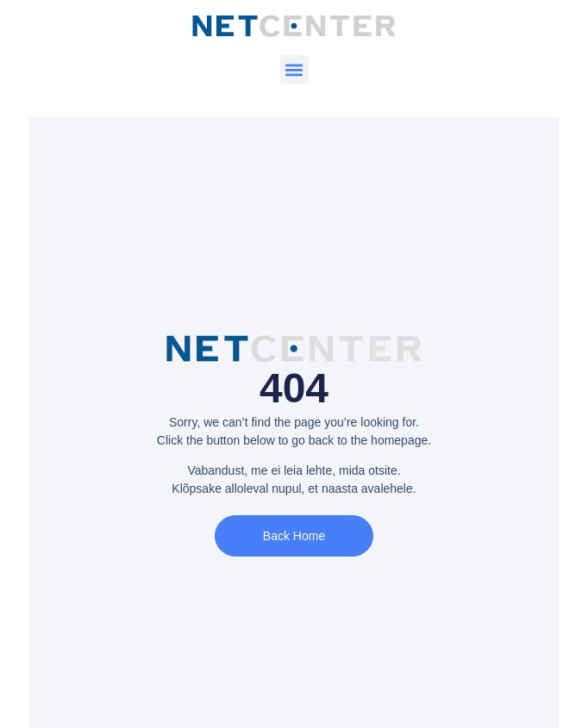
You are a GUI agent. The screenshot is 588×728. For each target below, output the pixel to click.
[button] (294, 69)
